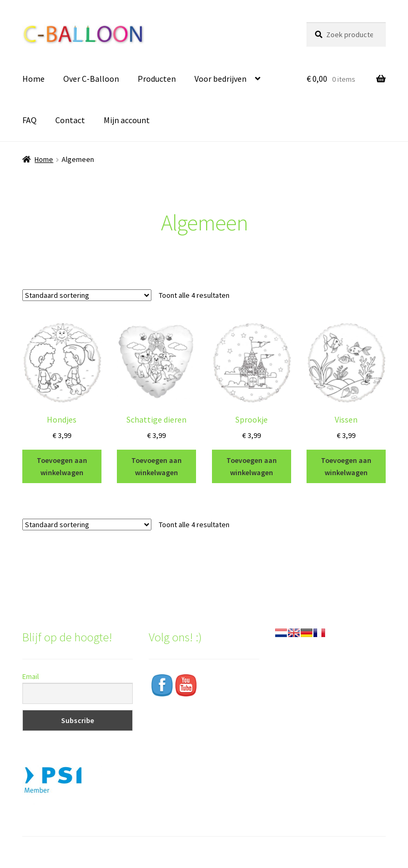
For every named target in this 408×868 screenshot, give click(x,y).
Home (33, 79)
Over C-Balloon (91, 79)
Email (31, 676)
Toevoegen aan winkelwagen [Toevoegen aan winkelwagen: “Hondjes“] (62, 466)
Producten (157, 79)
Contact (70, 120)
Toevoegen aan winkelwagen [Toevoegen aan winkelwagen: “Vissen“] (346, 466)
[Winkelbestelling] (87, 295)
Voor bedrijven (220, 79)
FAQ (29, 120)
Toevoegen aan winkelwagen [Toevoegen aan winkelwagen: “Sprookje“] (252, 466)
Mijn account (127, 120)
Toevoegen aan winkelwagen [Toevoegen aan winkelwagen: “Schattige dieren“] (156, 466)
